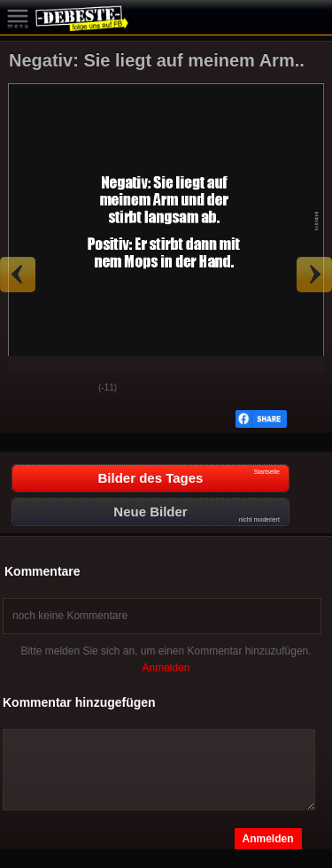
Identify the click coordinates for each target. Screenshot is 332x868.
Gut (27, 389)
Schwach (72, 389)
